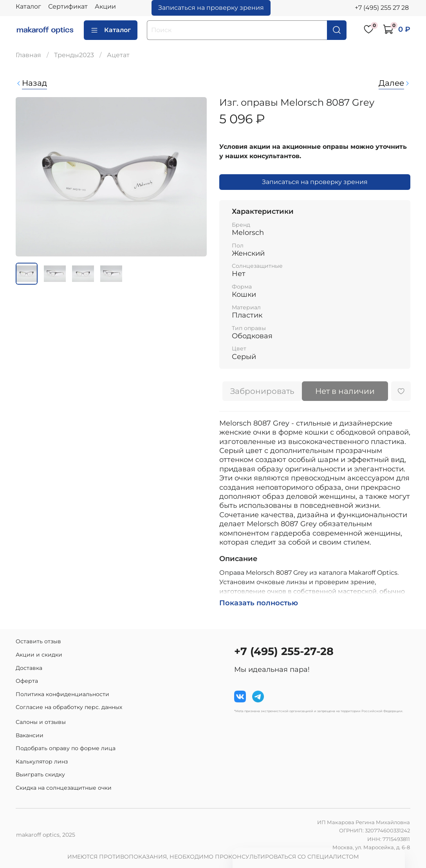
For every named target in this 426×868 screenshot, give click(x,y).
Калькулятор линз (42, 762)
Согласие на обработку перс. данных (69, 707)
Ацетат (118, 55)
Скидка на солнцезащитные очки (64, 788)
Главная (28, 55)
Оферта (27, 681)
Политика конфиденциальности (62, 694)
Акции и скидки (39, 655)
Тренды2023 (74, 55)
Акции (105, 6)
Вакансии (30, 735)
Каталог (28, 6)
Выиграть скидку (40, 774)
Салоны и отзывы (41, 722)
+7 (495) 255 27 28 (382, 8)
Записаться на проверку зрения (211, 8)
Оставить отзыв (38, 641)
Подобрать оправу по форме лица (66, 748)
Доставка (29, 668)
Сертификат (68, 6)
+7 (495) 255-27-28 (284, 651)
